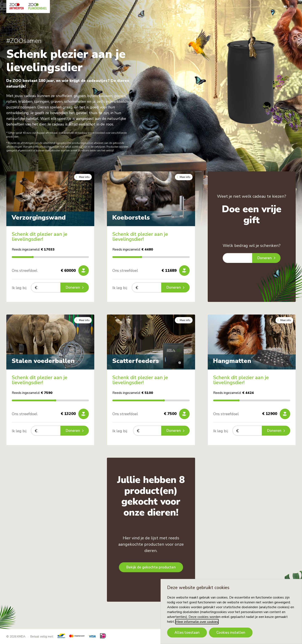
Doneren (75, 287)
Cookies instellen (231, 633)
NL (286, 7)
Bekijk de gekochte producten (151, 567)
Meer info (83, 177)
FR (292, 7)
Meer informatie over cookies (197, 622)
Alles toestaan (187, 633)
